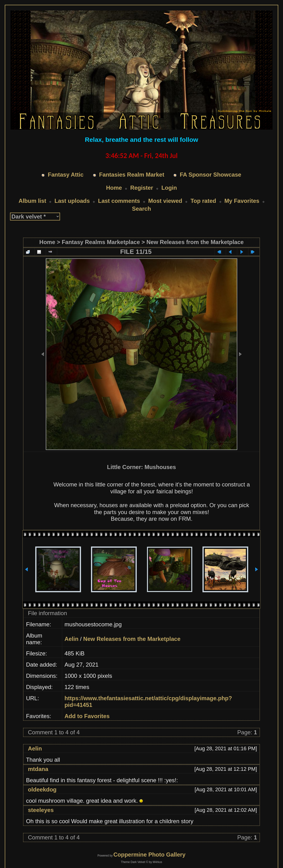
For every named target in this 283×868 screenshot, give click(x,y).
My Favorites (242, 201)
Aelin (72, 639)
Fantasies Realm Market (132, 175)
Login (169, 188)
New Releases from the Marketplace (195, 242)
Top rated (203, 201)
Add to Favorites (87, 716)
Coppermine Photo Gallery (149, 855)
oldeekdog (42, 789)
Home (114, 188)
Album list (32, 201)
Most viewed (165, 201)
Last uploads (72, 201)
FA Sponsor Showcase (211, 175)
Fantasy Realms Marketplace (101, 242)
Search (141, 209)
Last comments (119, 201)
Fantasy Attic (66, 175)
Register (142, 188)
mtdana (38, 769)
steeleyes (41, 810)
